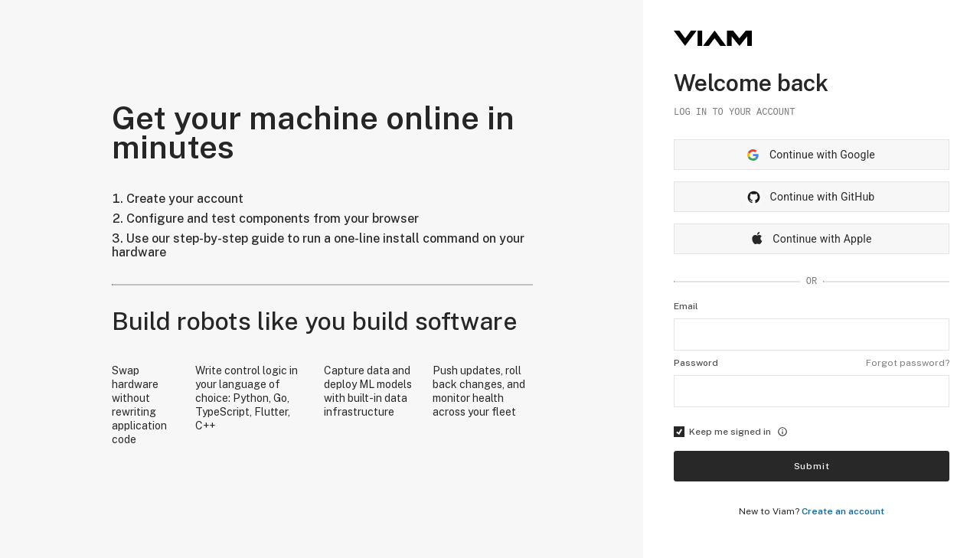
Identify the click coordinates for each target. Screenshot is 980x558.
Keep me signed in (731, 432)
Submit (812, 466)
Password (696, 363)
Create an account (843, 511)
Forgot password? (908, 363)
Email (686, 306)
